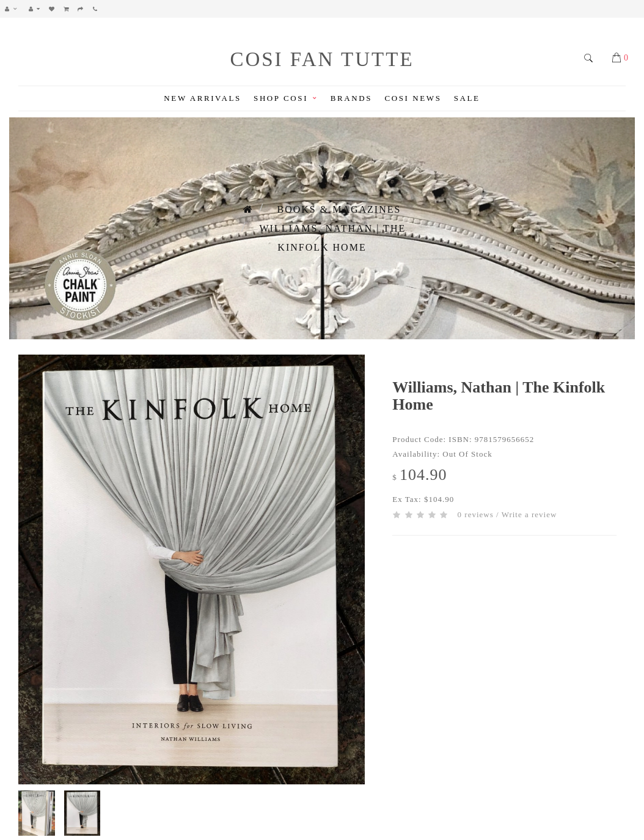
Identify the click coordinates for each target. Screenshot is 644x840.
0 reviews (476, 514)
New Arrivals (202, 98)
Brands (351, 98)
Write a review (529, 514)
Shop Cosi (286, 98)
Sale (467, 98)
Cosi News (413, 98)
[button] (14, 9)
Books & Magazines (339, 209)
